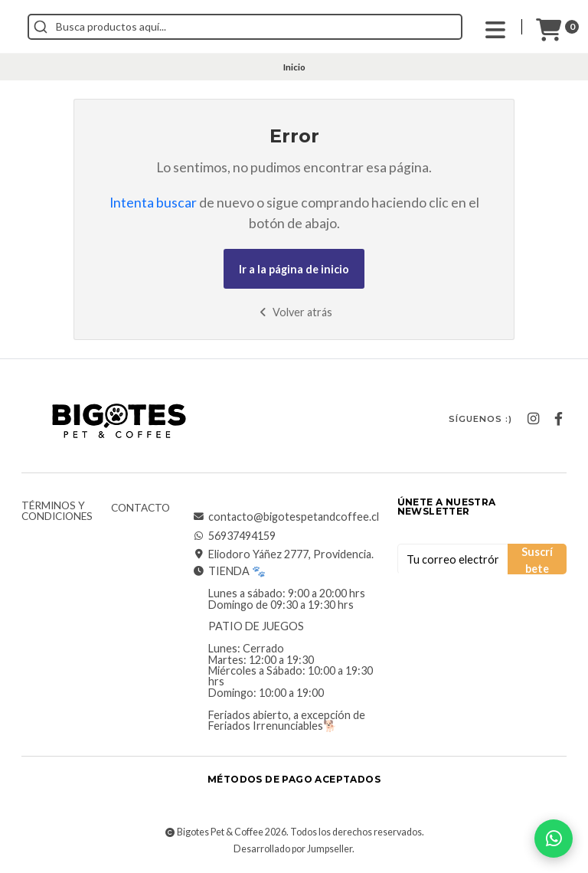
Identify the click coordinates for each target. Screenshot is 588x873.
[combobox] (314, 27)
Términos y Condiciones (57, 511)
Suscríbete (537, 560)
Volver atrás (294, 312)
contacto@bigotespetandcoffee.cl (286, 517)
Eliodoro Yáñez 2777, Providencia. (283, 554)
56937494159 (234, 536)
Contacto (140, 508)
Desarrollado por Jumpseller (293, 849)
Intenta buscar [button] (153, 203)
